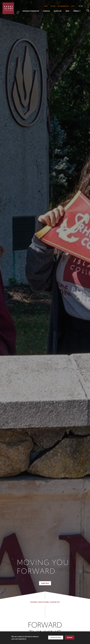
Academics (46, 11)
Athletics (76, 11)
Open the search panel (88, 10)
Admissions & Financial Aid (31, 11)
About (67, 11)
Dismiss (70, 637)
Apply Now (45, 583)
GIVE (73, 6)
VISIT (52, 6)
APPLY (46, 6)
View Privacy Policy (56, 637)
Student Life (58, 11)
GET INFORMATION (63, 6)
